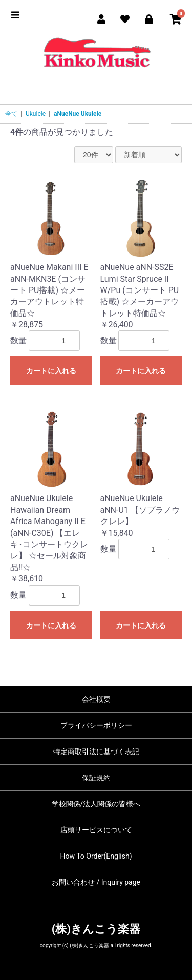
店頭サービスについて (96, 830)
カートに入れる (51, 371)
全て (11, 114)
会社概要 (96, 699)
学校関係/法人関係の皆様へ (96, 804)
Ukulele (36, 114)
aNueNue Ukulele (78, 114)
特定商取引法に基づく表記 (96, 752)
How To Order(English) (96, 856)
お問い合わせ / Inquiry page (96, 882)
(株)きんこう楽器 (96, 929)
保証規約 (96, 778)
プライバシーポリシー (96, 725)
